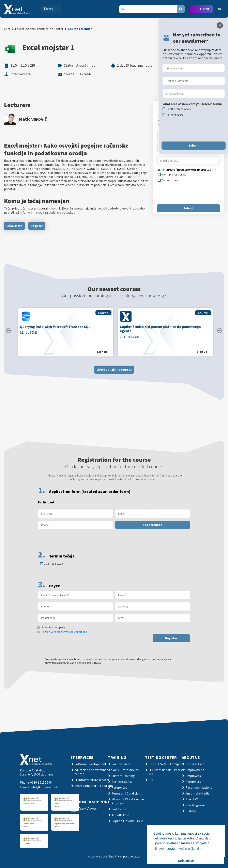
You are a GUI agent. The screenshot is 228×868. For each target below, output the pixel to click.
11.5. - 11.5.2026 (54, 567)
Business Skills (122, 782)
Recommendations (199, 787)
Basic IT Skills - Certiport (166, 764)
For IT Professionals (126, 770)
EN (221, 9)
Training (117, 757)
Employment (195, 770)
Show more (14, 226)
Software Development (90, 764)
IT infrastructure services (92, 780)
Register (37, 226)
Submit (188, 208)
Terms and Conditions (127, 793)
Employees (193, 776)
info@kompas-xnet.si (45, 787)
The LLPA (192, 799)
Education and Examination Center (39, 29)
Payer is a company (53, 630)
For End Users (121, 764)
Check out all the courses (114, 373)
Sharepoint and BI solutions (94, 786)
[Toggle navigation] (51, 9)
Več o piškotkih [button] (190, 849)
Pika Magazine (195, 805)
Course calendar (80, 29)
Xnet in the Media (197, 793)
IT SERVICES (82, 757)
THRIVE (205, 9)
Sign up (102, 355)
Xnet (7, 29)
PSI (151, 780)
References (119, 787)
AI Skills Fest (120, 815)
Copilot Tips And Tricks (127, 821)
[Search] (148, 9)
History (191, 811)
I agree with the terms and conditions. (65, 635)
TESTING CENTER (161, 757)
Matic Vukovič (33, 119)
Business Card (195, 764)
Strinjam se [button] (186, 861)
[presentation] (189, 193)
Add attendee (153, 528)
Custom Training (123, 776)
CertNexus (119, 809)
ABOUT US (191, 757)
